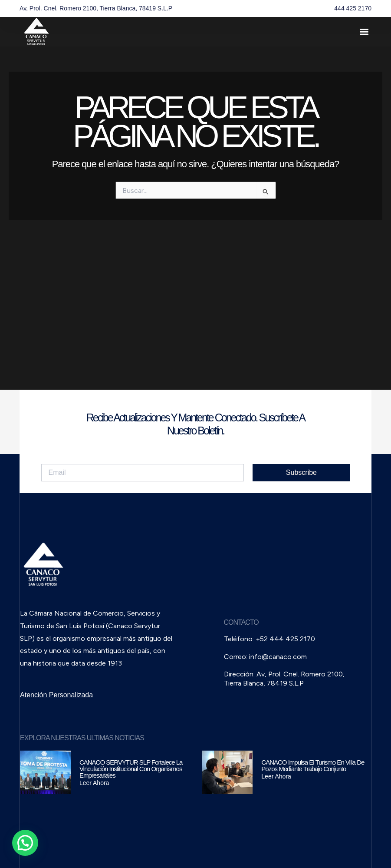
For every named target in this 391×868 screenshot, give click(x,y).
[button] (364, 32)
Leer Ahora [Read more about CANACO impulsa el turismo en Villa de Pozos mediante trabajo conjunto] (276, 776)
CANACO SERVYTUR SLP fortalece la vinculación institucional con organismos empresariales (131, 769)
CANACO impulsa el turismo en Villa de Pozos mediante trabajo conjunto (313, 765)
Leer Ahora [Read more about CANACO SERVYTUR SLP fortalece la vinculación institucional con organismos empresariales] (94, 783)
